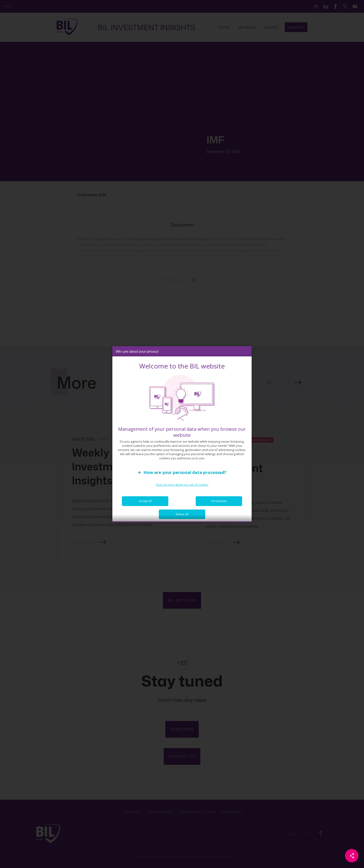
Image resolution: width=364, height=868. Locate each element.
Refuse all (182, 518)
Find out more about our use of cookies (182, 488)
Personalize (219, 504)
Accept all (145, 504)
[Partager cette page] (352, 856)
